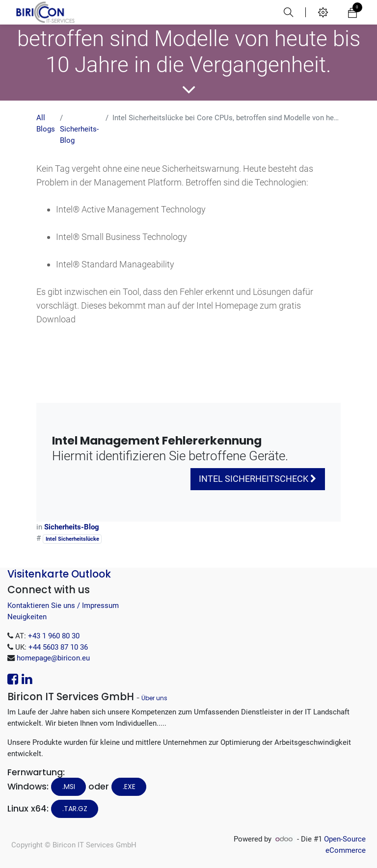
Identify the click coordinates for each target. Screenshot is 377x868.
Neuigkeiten (27, 617)
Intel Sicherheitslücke (72, 539)
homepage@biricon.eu (53, 658)
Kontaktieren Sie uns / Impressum (63, 605)
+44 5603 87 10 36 (58, 647)
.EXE (129, 787)
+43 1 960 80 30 (54, 636)
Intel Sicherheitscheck (258, 479)
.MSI (69, 787)
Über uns (154, 698)
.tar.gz (75, 809)
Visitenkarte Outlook (59, 574)
